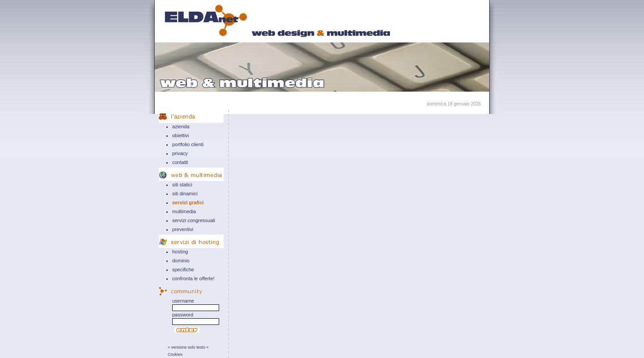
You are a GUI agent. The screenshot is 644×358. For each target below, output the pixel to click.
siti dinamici (185, 194)
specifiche (183, 270)
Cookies (175, 354)
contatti (180, 162)
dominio (181, 261)
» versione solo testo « (188, 347)
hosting (180, 252)
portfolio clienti (188, 144)
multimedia (184, 211)
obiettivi (180, 135)
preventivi (183, 229)
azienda (181, 126)
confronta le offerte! (193, 278)
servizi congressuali (194, 220)
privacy (180, 153)
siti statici (182, 185)
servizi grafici (188, 202)
